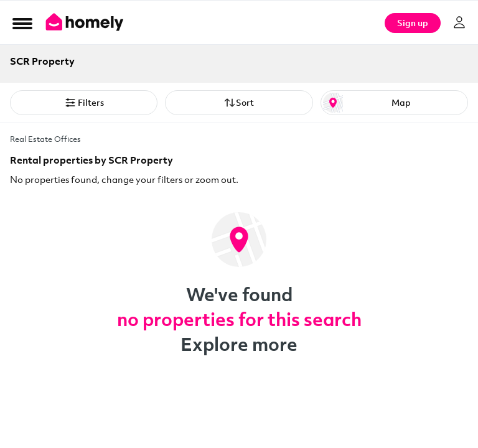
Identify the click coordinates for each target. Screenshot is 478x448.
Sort (239, 103)
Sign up (413, 23)
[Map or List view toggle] (394, 103)
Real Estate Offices (45, 139)
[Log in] (459, 22)
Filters (84, 103)
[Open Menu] (22, 23)
